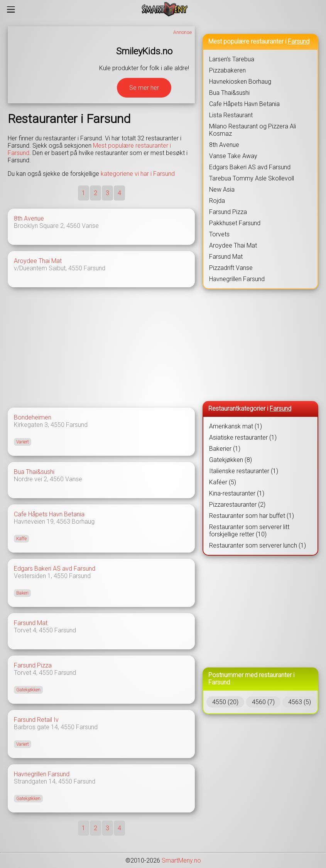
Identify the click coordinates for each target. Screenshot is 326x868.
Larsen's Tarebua (232, 59)
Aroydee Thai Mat (38, 261)
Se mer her (144, 88)
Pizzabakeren (227, 70)
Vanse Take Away (233, 156)
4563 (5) (300, 702)
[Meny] (11, 9)
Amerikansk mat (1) (236, 426)
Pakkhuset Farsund (235, 223)
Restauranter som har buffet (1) (252, 516)
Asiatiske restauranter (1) (243, 437)
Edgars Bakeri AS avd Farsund (55, 569)
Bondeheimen (33, 417)
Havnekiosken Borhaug (240, 82)
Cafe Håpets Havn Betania (49, 514)
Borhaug (83, 522)
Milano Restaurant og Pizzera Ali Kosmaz (253, 130)
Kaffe (21, 539)
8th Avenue (29, 218)
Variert (23, 442)
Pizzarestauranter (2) (237, 505)
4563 (63, 522)
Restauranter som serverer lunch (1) (258, 545)
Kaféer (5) (223, 482)
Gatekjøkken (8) (231, 460)
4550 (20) (225, 702)
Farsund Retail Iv (36, 720)
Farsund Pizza (33, 665)
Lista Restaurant (231, 115)
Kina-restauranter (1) (237, 493)
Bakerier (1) (225, 449)
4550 (75, 268)
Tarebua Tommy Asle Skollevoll (252, 178)
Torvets (219, 234)
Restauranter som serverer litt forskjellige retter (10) (249, 531)
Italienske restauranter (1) (244, 471)
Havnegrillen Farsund (42, 774)
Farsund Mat (31, 623)
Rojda (217, 201)
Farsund (95, 268)
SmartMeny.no (181, 860)
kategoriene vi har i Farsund (138, 174)
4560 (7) (263, 702)
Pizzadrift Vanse (231, 268)
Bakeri (22, 593)
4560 (73, 226)
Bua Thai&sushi (34, 472)
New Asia (222, 190)
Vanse (90, 226)
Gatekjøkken (28, 690)
